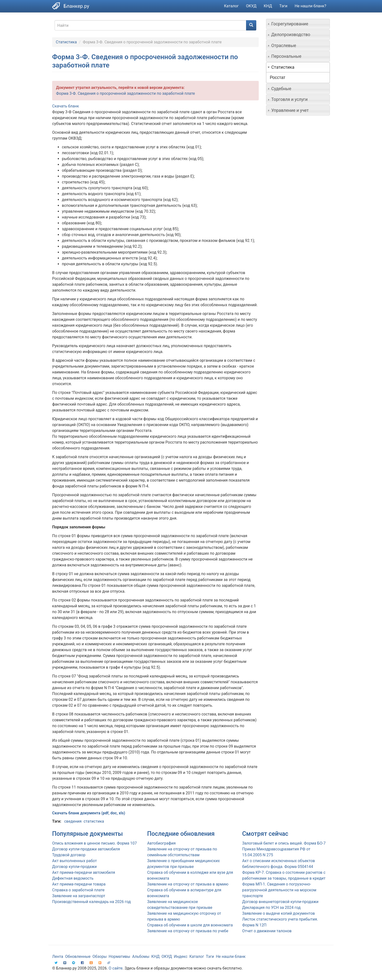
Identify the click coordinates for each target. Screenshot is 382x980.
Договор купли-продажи (74, 867)
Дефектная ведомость (73, 878)
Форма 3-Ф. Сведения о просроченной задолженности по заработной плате (125, 93)
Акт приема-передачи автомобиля (84, 872)
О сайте (116, 968)
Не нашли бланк (231, 956)
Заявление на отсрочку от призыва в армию (188, 884)
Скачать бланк (66, 106)
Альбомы (141, 956)
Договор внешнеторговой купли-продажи (280, 902)
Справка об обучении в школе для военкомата (190, 925)
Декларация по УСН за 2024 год (271, 908)
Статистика (66, 42)
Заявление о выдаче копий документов (278, 913)
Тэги (283, 6)
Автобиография (161, 843)
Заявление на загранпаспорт (79, 896)
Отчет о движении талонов (267, 931)
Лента (58, 956)
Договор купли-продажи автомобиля (86, 849)
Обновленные (78, 956)
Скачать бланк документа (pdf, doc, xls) (89, 813)
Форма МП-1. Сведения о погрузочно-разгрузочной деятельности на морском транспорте (279, 890)
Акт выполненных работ (74, 861)
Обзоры (100, 956)
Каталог (231, 6)
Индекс (181, 956)
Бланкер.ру (76, 6)
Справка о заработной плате (78, 890)
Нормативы (119, 956)
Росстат (278, 77)
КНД (268, 6)
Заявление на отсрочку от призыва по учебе (188, 931)
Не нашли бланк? (310, 6)
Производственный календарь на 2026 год (91, 902)
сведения (73, 821)
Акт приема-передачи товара (79, 884)
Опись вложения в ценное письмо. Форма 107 (94, 843)
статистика (94, 821)
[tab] (298, 24)
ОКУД (251, 6)
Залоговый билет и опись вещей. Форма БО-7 (284, 843)
